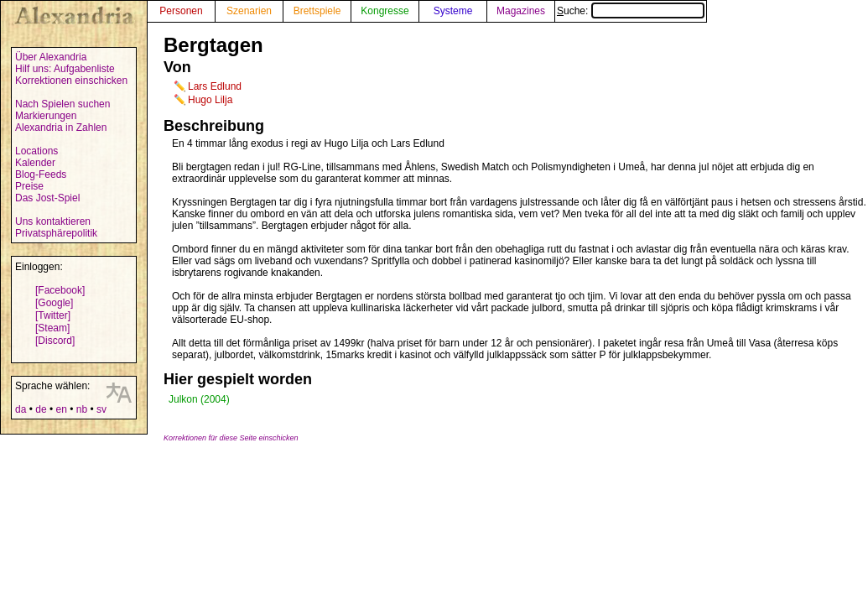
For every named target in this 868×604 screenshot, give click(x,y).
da (21, 409)
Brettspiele (317, 11)
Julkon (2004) (199, 399)
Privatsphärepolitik (56, 233)
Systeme (453, 11)
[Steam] (52, 328)
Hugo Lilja (210, 100)
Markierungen (46, 116)
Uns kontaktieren (53, 221)
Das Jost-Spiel (47, 198)
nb (82, 409)
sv (101, 409)
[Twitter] (53, 315)
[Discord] (55, 341)
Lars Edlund (215, 86)
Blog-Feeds (41, 174)
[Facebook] (60, 290)
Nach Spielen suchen (62, 104)
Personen (181, 11)
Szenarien (249, 11)
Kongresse (385, 11)
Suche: (631, 11)
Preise (29, 186)
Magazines (521, 11)
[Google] (54, 303)
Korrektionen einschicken (71, 81)
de (41, 409)
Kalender (35, 163)
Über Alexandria (51, 57)
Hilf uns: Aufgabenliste (65, 69)
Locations (36, 151)
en (61, 409)
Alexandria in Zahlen (61, 128)
